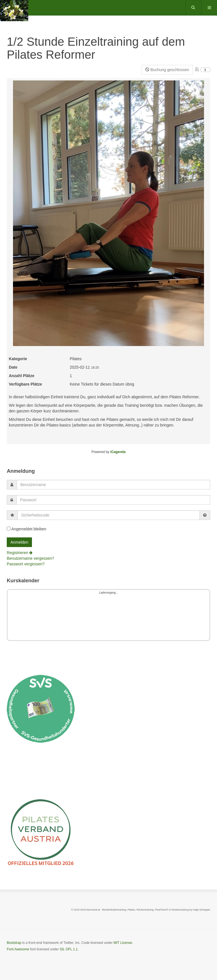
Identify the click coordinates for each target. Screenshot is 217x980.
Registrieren (20, 553)
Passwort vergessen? (26, 564)
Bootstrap (14, 943)
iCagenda (118, 452)
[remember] (9, 529)
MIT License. (123, 943)
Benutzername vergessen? (30, 558)
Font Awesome (18, 949)
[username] (113, 485)
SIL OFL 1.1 (69, 949)
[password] (113, 500)
